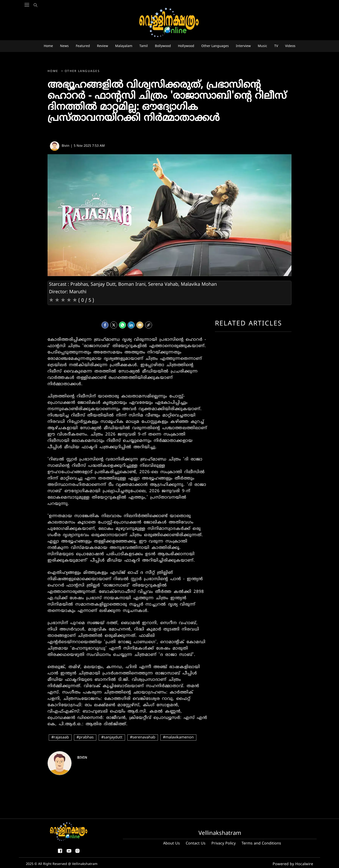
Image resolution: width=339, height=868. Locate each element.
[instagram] (77, 853)
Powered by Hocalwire (296, 864)
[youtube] (69, 853)
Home (54, 71)
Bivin (82, 758)
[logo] (169, 23)
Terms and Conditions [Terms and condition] (261, 844)
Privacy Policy (224, 844)
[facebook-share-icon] (60, 853)
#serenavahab (143, 737)
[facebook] (105, 324)
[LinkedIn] (131, 324)
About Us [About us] (172, 844)
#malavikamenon (178, 737)
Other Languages (82, 71)
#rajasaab (60, 737)
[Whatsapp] (122, 324)
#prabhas (85, 737)
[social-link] (149, 324)
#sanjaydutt (112, 737)
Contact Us (196, 844)
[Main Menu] (27, 14)
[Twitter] (114, 324)
